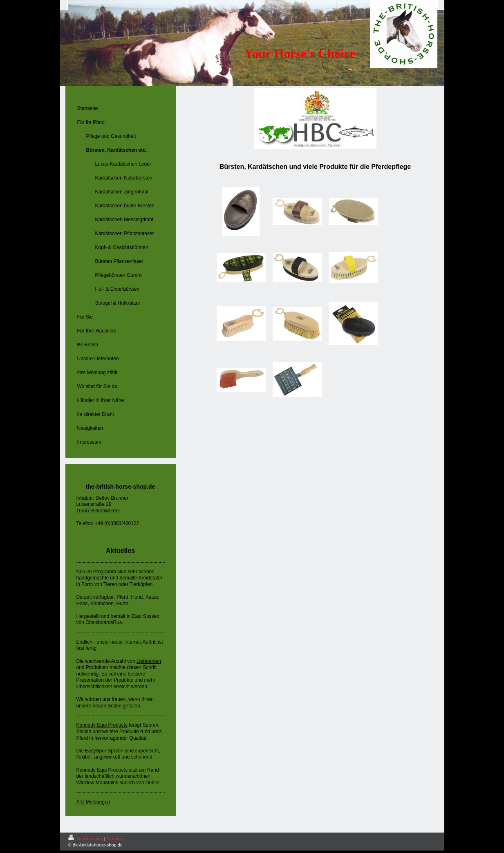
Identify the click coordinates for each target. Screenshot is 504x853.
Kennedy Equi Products (102, 725)
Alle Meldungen (93, 802)
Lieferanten (149, 661)
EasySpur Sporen (104, 751)
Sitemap (115, 839)
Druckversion (86, 839)
